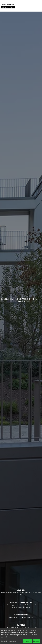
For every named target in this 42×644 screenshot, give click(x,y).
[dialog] (21, 636)
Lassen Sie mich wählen (9, 641)
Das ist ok (36, 641)
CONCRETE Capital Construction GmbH (18, 627)
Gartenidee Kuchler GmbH (17, 617)
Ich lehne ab (27, 641)
